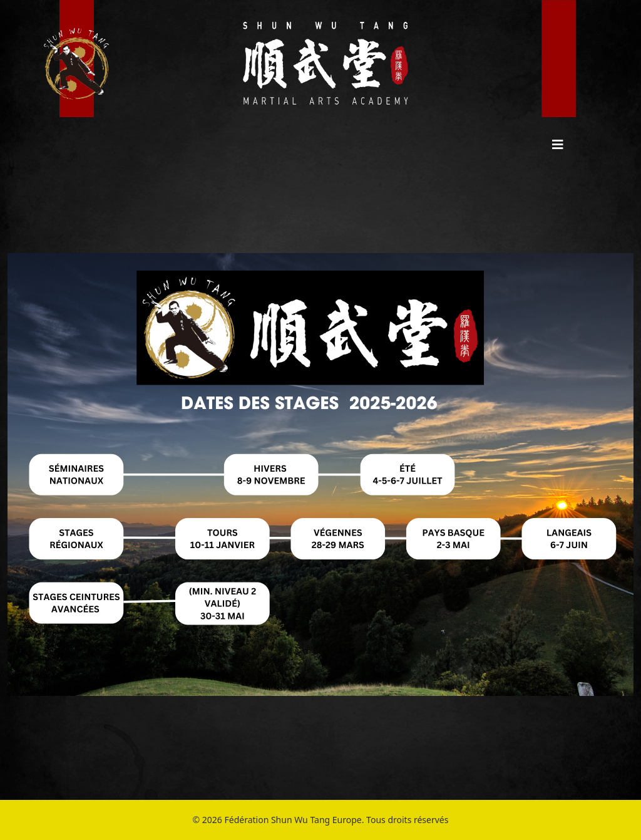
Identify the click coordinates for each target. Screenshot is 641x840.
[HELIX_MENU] (558, 144)
